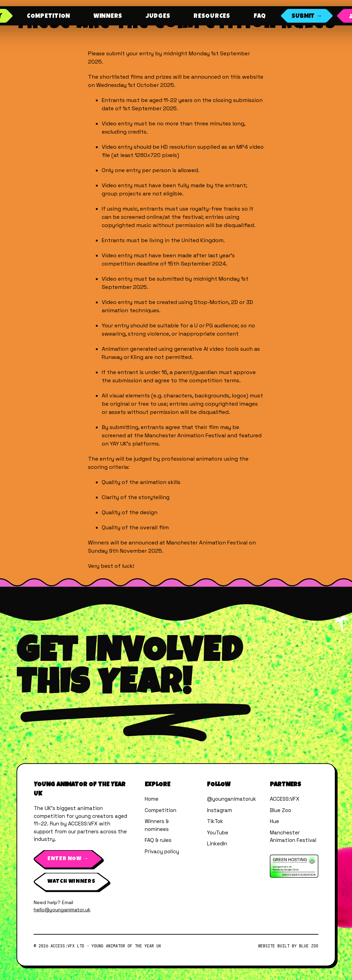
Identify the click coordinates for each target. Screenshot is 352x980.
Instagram (219, 810)
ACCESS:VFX (285, 799)
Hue (274, 821)
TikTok (215, 821)
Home (152, 799)
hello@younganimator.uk (62, 910)
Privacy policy (162, 851)
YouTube (218, 832)
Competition (161, 810)
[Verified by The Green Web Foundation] (294, 866)
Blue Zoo (280, 810)
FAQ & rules (158, 840)
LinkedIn (217, 843)
